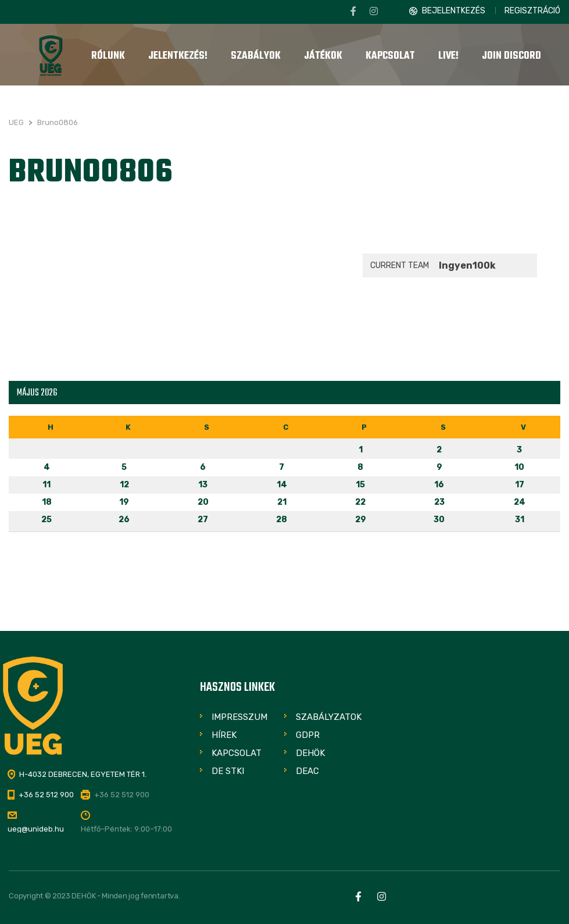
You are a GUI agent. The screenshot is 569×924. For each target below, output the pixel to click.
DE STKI (228, 771)
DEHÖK (310, 753)
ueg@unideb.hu (36, 829)
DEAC (307, 771)
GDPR (308, 735)
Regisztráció (532, 11)
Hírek (224, 735)
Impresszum (239, 717)
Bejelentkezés (454, 11)
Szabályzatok (329, 717)
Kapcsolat (237, 753)
